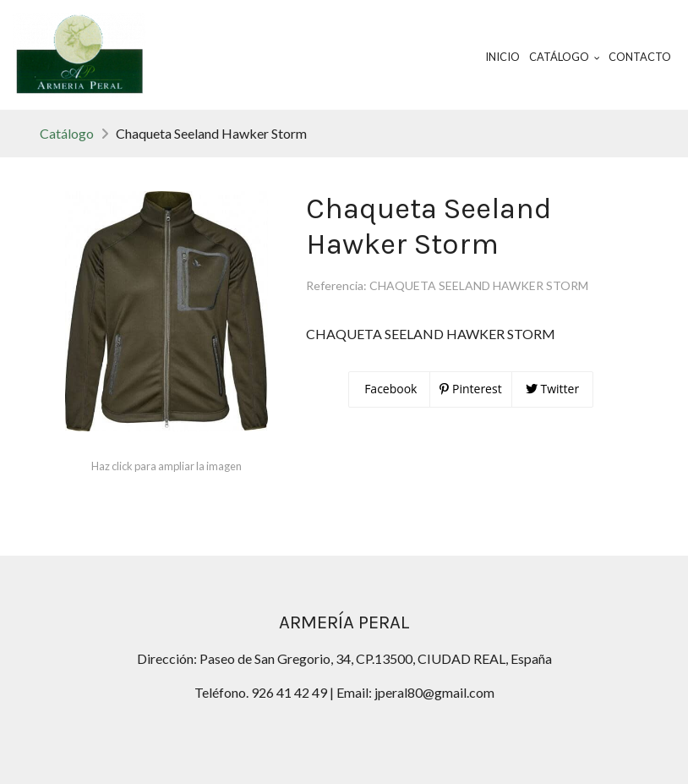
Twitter (552, 389)
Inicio (502, 57)
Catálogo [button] (565, 57)
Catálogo (67, 133)
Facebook (390, 389)
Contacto (640, 57)
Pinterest (470, 389)
